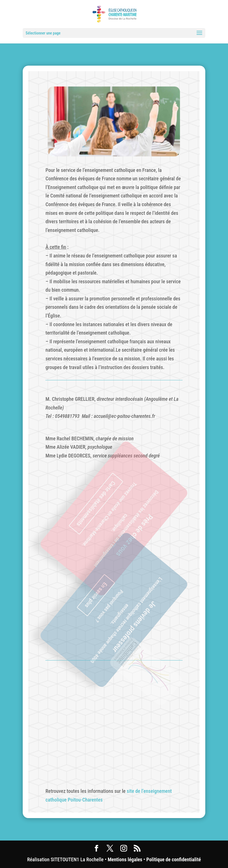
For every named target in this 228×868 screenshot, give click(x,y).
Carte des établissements (101, 499)
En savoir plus (101, 590)
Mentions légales (125, 859)
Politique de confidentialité (174, 859)
